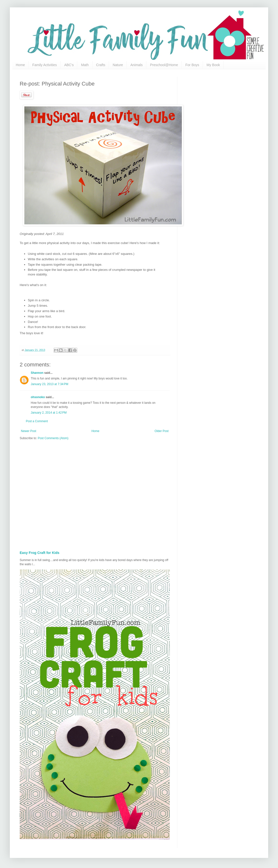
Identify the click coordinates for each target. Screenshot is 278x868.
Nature (118, 65)
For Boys (192, 65)
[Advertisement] (46, 494)
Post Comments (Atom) (53, 438)
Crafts (101, 65)
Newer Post (29, 431)
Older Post (162, 431)
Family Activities (45, 65)
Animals (137, 65)
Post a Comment (37, 421)
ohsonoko (38, 397)
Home (20, 65)
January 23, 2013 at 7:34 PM (49, 384)
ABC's (69, 65)
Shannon (37, 373)
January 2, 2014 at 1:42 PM (49, 413)
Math (85, 65)
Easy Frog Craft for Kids (39, 553)
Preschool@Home (164, 65)
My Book (213, 65)
